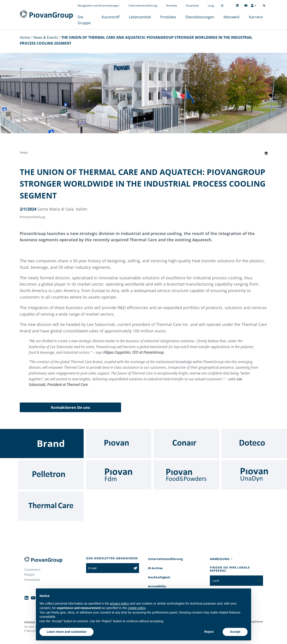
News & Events (46, 37)
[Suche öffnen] (264, 6)
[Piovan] (119, 444)
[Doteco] (254, 444)
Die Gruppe (84, 20)
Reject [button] (209, 632)
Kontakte (172, 5)
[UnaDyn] (254, 475)
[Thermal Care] (51, 506)
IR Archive (155, 568)
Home (25, 37)
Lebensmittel (140, 17)
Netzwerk (232, 17)
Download (192, 5)
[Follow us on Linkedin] (237, 5)
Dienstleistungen (200, 17)
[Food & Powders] (186, 475)
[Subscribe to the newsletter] (135, 568)
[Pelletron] (51, 475)
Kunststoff (111, 17)
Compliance (255, 621)
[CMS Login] (253, 5)
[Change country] (222, 5)
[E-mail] (109, 568)
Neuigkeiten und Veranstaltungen (98, 5)
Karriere (256, 17)
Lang (211, 5)
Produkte (168, 17)
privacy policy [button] (120, 603)
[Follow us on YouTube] (246, 5)
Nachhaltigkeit (159, 577)
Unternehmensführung (143, 5)
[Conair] (186, 444)
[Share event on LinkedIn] (266, 153)
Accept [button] (235, 632)
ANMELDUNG (220, 559)
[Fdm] (119, 475)
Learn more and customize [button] (66, 632)
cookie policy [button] (137, 608)
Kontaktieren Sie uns (70, 407)
